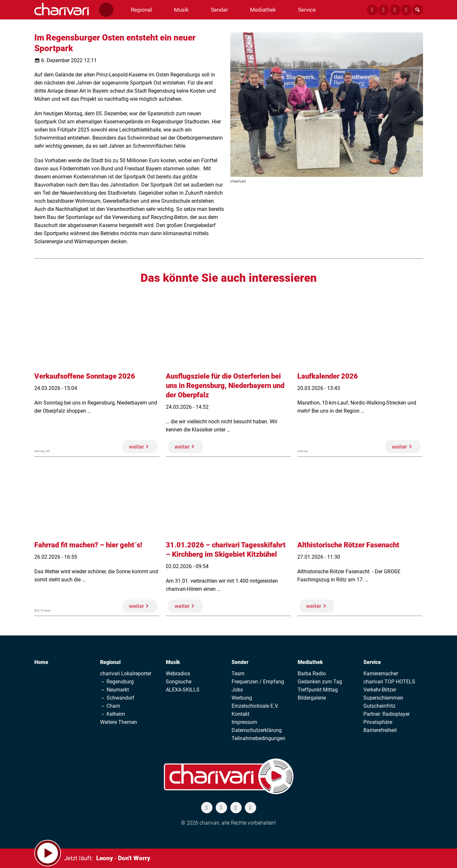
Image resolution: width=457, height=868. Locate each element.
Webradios (178, 674)
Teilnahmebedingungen (258, 738)
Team (238, 674)
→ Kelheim (113, 714)
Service (372, 662)
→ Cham (110, 706)
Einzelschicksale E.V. (255, 706)
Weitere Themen (119, 722)
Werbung (242, 698)
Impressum (244, 722)
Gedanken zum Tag (320, 682)
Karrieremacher (381, 674)
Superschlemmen (383, 698)
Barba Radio (312, 674)
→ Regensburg (117, 682)
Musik (173, 662)
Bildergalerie (312, 698)
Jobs (237, 690)
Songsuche (179, 682)
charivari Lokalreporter (126, 674)
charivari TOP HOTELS (389, 682)
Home (41, 662)
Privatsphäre (378, 722)
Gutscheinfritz (379, 706)
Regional (110, 662)
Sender (240, 662)
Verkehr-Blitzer (380, 690)
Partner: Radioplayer (387, 714)
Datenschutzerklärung (257, 730)
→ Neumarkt (114, 690)
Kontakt (240, 714)
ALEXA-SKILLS (183, 690)
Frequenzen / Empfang (258, 682)
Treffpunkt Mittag (318, 690)
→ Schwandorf (117, 698)
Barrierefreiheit (380, 730)
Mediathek (310, 662)
